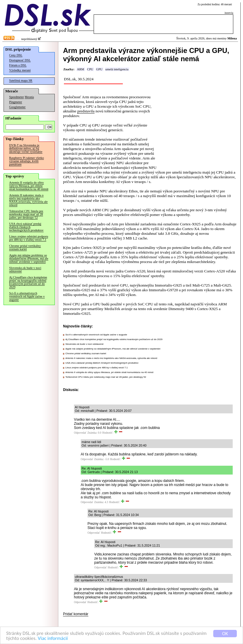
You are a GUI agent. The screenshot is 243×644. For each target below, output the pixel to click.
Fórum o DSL (18, 65)
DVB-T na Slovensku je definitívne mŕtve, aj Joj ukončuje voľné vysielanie (26, 148)
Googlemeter (17, 107)
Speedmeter (16, 97)
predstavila (86, 111)
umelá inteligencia (117, 69)
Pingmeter (16, 102)
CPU (90, 69)
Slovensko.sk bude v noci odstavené (25, 269)
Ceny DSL (16, 55)
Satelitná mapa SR (21, 80)
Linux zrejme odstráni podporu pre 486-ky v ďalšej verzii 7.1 (29, 238)
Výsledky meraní (20, 70)
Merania (29, 97)
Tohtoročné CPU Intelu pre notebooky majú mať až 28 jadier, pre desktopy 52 (26, 214)
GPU (99, 69)
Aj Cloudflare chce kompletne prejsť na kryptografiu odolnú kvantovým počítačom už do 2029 (28, 282)
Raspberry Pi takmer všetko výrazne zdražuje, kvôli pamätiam (27, 161)
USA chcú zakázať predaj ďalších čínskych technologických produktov (26, 227)
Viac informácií (53, 639)
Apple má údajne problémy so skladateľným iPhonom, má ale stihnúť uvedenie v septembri (29, 258)
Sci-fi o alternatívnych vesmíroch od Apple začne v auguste (27, 296)
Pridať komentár (76, 614)
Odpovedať (80, 433)
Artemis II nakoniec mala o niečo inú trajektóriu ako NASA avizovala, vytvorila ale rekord (28, 200)
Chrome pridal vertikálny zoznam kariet (25, 247)
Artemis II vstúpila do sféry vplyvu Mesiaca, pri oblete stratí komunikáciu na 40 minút (29, 186)
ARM (80, 69)
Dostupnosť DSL (20, 60)
